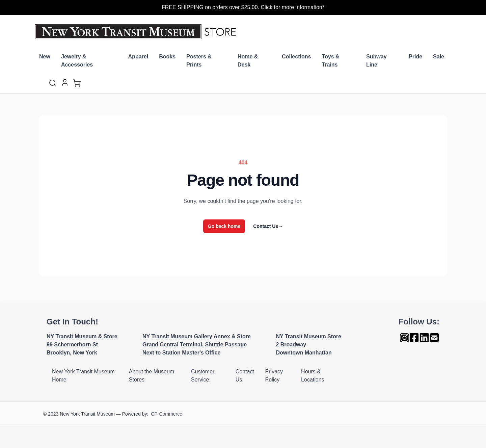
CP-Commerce (167, 414)
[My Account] (65, 82)
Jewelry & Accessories (77, 61)
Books (167, 57)
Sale (439, 57)
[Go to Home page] (137, 32)
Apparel (138, 57)
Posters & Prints (199, 61)
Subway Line (376, 61)
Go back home (224, 226)
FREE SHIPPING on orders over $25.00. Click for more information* (243, 7)
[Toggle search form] (53, 83)
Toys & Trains (330, 61)
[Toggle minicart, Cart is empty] (77, 83)
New (45, 57)
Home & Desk (248, 61)
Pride (415, 57)
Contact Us (268, 226)
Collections (296, 57)
